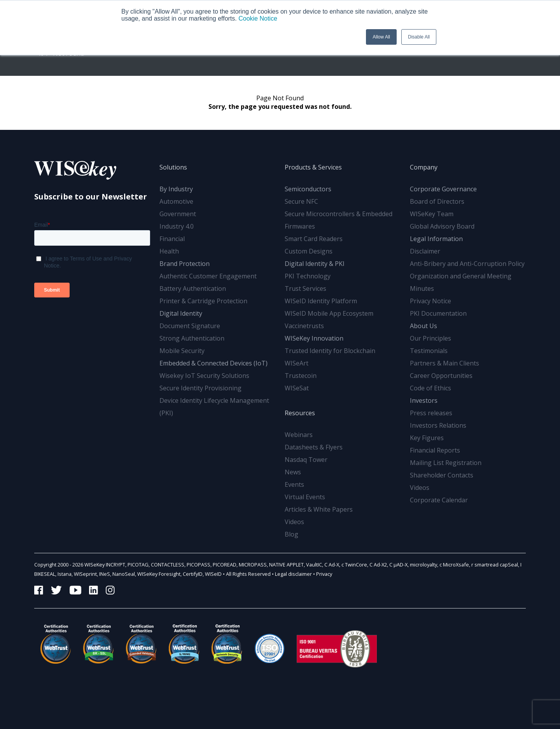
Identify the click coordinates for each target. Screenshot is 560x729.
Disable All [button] (419, 37)
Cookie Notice (258, 18)
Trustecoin (301, 376)
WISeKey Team (432, 214)
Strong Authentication (192, 338)
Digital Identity (181, 313)
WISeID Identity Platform (321, 301)
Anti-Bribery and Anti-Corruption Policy (467, 264)
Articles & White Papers (319, 509)
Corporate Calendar (439, 500)
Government (178, 214)
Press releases (431, 413)
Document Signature (190, 326)
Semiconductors (308, 189)
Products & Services (313, 167)
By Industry (176, 189)
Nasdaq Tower (306, 460)
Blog (291, 534)
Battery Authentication (193, 288)
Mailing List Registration (446, 463)
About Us (423, 326)
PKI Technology (308, 276)
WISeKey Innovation (314, 338)
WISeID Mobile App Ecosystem (329, 313)
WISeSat (297, 388)
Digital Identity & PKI (315, 264)
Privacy (324, 574)
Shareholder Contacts (442, 475)
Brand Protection (185, 264)
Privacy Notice (430, 301)
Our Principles (430, 338)
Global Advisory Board (442, 226)
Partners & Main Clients (444, 363)
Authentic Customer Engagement (208, 276)
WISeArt (297, 363)
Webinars (299, 435)
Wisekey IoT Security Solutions (204, 376)
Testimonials (429, 351)
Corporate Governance (443, 189)
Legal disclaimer (293, 574)
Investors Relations (438, 425)
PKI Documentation (438, 313)
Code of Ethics (430, 388)
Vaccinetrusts (304, 326)
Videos (294, 522)
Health (169, 251)
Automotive (176, 201)
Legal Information (436, 239)
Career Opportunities (441, 376)
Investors (424, 400)
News (293, 472)
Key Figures (427, 438)
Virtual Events (305, 497)
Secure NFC (301, 201)
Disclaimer (425, 251)
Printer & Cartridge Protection (203, 301)
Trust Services (305, 288)
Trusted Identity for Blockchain (330, 351)
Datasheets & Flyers (314, 447)
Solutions (173, 167)
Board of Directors (437, 201)
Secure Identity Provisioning (200, 388)
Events (294, 484)
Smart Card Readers (314, 239)
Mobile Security (182, 351)
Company (424, 167)
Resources (300, 413)
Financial (172, 239)
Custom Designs (309, 251)
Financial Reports (435, 450)
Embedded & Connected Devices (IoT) (213, 363)
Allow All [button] (381, 37)
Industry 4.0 (177, 226)
